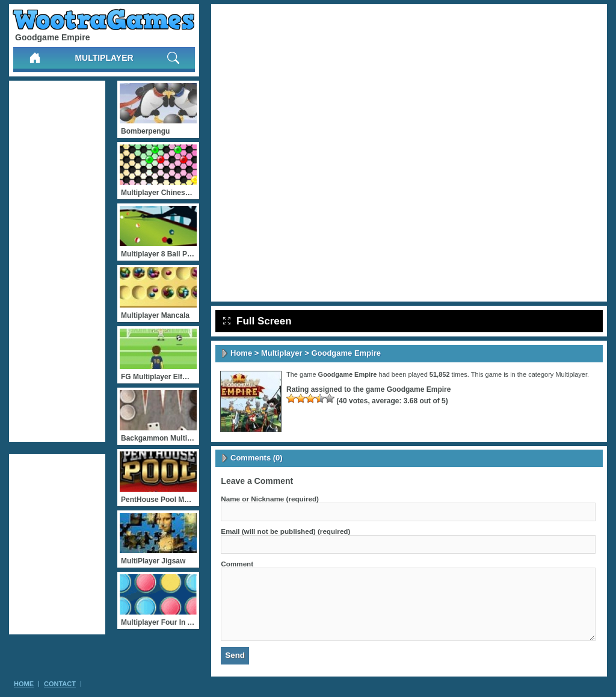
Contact (60, 684)
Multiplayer (104, 58)
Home (241, 353)
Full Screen (257, 321)
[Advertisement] (57, 261)
